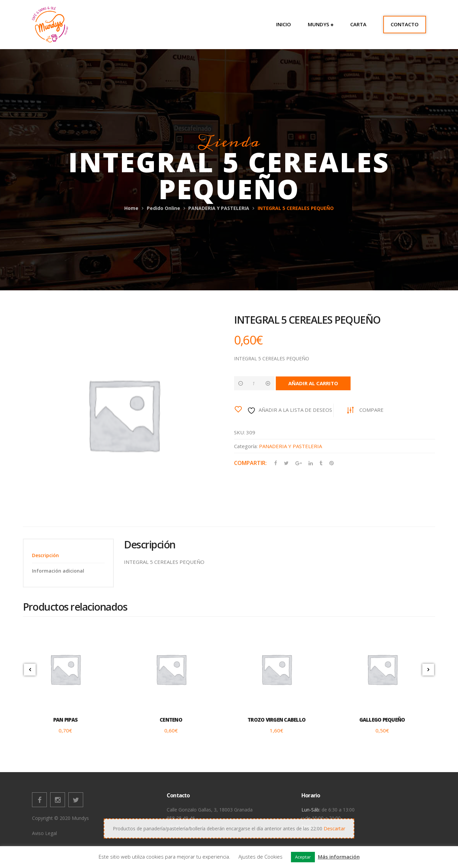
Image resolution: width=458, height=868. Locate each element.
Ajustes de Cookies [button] (260, 857)
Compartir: (250, 463)
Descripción (45, 555)
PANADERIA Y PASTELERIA (219, 208)
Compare (371, 410)
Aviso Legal (44, 833)
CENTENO (171, 720)
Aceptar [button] (303, 857)
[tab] (68, 555)
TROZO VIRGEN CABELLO (276, 720)
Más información (339, 857)
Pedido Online (163, 208)
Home (131, 208)
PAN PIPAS (65, 720)
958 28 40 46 (181, 818)
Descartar (334, 828)
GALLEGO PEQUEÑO (382, 720)
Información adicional (58, 571)
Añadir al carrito (313, 383)
